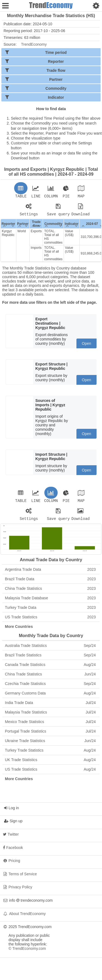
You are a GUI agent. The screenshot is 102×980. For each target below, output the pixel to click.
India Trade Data (50, 706)
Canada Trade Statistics (50, 668)
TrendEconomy (34, 44)
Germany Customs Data (50, 696)
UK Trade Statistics (50, 763)
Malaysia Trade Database (50, 601)
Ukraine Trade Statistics (50, 744)
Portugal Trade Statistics (50, 734)
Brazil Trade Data (50, 582)
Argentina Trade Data (50, 573)
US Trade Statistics (50, 620)
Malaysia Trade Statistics (50, 715)
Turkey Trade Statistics (50, 753)
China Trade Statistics (50, 592)
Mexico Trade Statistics (50, 725)
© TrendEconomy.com (27, 952)
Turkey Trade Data (50, 611)
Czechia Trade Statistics (50, 687)
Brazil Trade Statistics (50, 658)
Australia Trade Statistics (50, 649)
